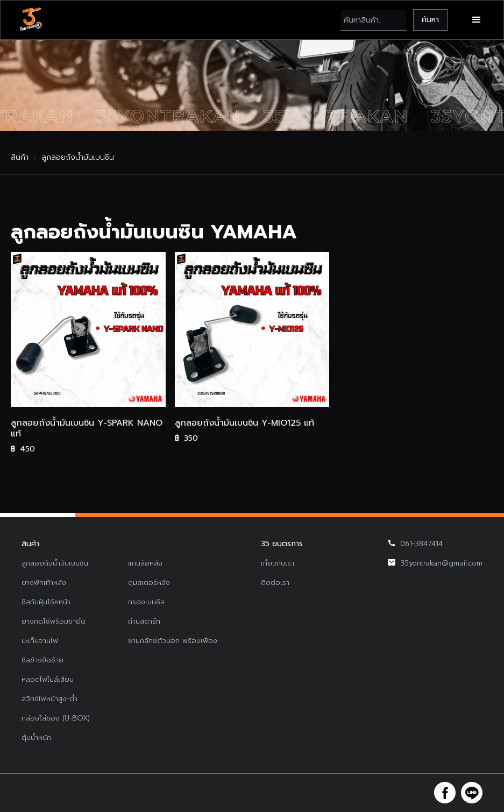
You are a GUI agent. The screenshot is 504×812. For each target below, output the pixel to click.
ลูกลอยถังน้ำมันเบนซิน (78, 158)
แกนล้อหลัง (145, 563)
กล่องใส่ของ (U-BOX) (56, 718)
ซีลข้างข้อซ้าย (42, 660)
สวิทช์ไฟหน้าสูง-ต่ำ (49, 699)
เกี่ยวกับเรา (278, 563)
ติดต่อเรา (275, 582)
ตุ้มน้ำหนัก (36, 737)
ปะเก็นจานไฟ (40, 641)
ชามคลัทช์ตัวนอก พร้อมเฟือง (173, 641)
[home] (31, 20)
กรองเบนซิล (146, 602)
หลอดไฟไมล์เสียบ (48, 679)
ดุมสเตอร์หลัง (149, 582)
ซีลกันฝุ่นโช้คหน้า (46, 602)
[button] (477, 20)
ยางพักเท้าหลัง (44, 582)
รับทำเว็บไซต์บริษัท (333, 793)
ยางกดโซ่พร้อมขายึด (54, 621)
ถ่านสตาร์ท (144, 621)
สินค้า (20, 158)
